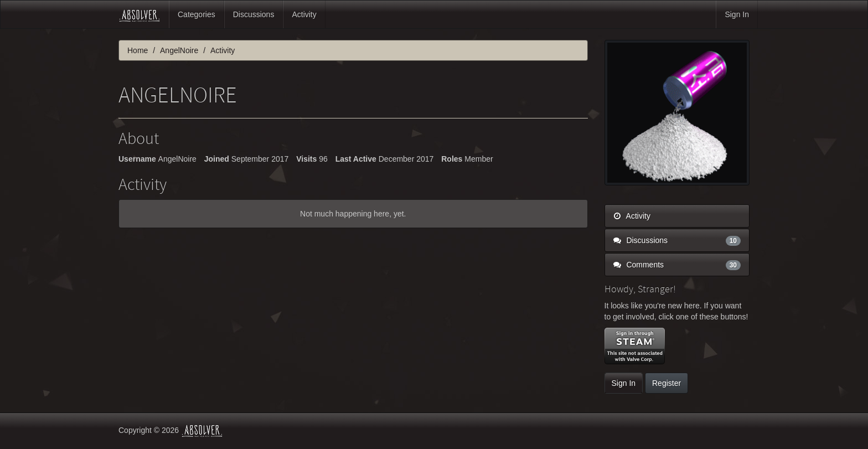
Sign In (737, 14)
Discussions (254, 14)
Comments (677, 265)
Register (666, 383)
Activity (304, 14)
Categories (197, 14)
